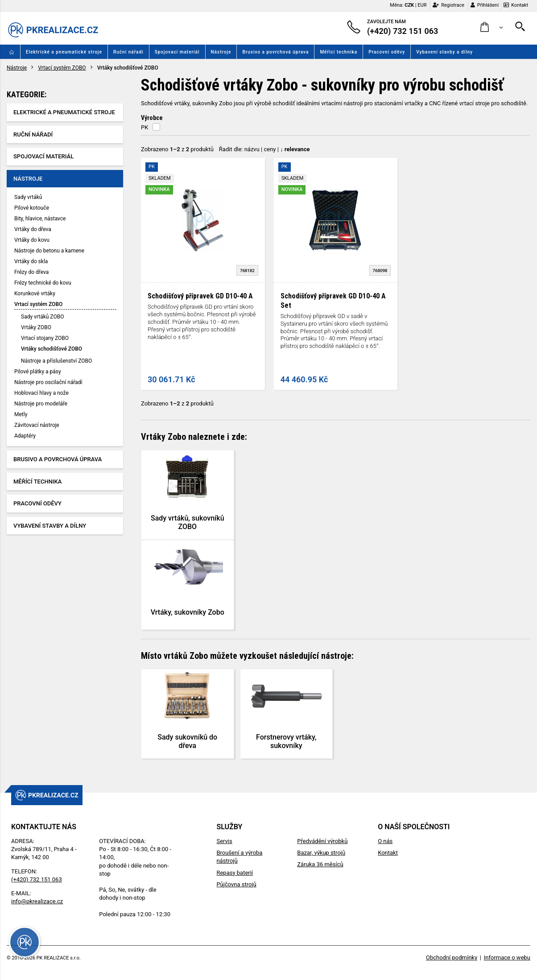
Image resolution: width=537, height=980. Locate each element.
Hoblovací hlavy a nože (41, 393)
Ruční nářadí (128, 52)
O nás (385, 841)
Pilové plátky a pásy (38, 372)
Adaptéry (25, 436)
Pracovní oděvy (387, 52)
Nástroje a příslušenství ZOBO (56, 361)
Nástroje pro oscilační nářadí (48, 382)
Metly (21, 414)
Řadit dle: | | (264, 149)
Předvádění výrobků (322, 841)
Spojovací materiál (177, 52)
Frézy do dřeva (31, 272)
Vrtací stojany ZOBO (45, 338)
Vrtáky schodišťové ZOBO (52, 349)
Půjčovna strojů (236, 884)
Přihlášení (485, 5)
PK (145, 127)
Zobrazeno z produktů (177, 149)
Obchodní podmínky (452, 957)
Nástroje (221, 52)
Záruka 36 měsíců (320, 864)
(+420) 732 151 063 (37, 879)
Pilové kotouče (32, 208)
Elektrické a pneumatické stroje (64, 52)
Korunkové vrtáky (35, 294)
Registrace (448, 5)
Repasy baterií (235, 873)
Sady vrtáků (28, 197)
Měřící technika (339, 52)
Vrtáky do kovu (32, 240)
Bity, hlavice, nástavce (40, 219)
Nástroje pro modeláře (41, 404)
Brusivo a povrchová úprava (275, 52)
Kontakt (516, 5)
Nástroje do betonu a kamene (49, 251)
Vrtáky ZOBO (36, 327)
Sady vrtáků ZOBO (42, 317)
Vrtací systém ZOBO (62, 68)
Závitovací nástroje (37, 425)
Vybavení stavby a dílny (444, 52)
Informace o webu (507, 957)
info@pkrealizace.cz (37, 901)
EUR (422, 5)
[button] (492, 27)
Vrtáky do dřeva (33, 229)
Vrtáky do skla (31, 261)
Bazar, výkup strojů (321, 853)
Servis (224, 841)
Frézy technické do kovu (43, 283)
